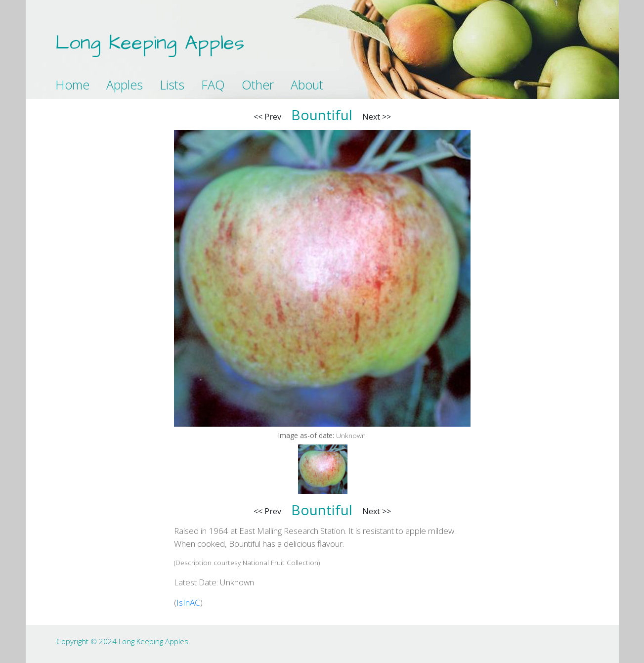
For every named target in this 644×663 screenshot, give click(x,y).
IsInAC (188, 602)
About (307, 85)
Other (258, 85)
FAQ (213, 85)
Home (72, 85)
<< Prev (267, 117)
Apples (125, 85)
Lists (172, 85)
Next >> (377, 117)
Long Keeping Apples (150, 43)
